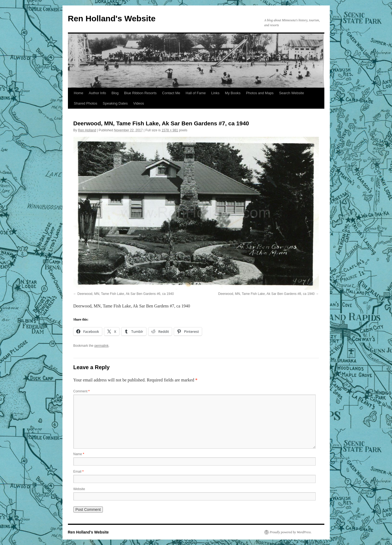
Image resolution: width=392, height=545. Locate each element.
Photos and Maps (260, 93)
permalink (101, 346)
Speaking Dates (115, 103)
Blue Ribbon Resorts (140, 93)
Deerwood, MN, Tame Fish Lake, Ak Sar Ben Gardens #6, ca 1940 (126, 294)
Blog (115, 93)
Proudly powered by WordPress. (291, 532)
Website (79, 489)
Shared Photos (86, 103)
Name (79, 454)
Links (215, 93)
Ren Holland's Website (112, 18)
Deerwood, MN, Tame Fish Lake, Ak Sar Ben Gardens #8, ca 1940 (266, 294)
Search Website (292, 93)
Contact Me (171, 93)
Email (79, 472)
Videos (139, 103)
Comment (82, 391)
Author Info (97, 93)
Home (79, 93)
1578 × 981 (170, 130)
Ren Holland (87, 130)
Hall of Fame (196, 93)
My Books (233, 93)
